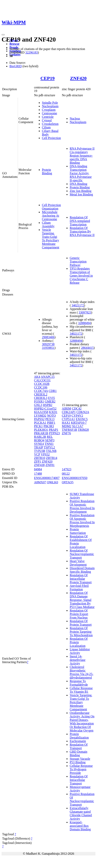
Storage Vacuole (80, 759)
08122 (66, 474)
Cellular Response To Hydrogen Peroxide (81, 769)
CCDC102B (42, 384)
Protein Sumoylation (78, 531)
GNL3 (38, 405)
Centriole (48, 117)
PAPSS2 (39, 419)
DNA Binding (78, 184)
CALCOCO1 (42, 380)
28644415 (87, 348)
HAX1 (66, 423)
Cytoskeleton (50, 124)
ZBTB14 (52, 458)
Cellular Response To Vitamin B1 (81, 690)
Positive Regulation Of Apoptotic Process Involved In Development (82, 506)
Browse (14, 44)
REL (50, 437)
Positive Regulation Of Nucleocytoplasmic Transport (82, 799)
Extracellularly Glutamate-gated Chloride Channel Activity (81, 813)
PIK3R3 (49, 426)
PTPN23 (54, 433)
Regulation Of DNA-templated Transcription (80, 221)
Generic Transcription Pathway (78, 261)
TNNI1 (49, 444)
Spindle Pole (50, 103)
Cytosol (47, 120)
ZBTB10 (40, 458)
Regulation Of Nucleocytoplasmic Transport (82, 554)
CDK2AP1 (69, 412)
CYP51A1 (68, 419)
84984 (38, 469)
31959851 (48, 348)
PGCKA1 (40, 423)
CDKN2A (83, 412)
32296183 (31, 52)
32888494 (84, 323)
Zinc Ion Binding (80, 191)
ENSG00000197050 (75, 478)
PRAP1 (54, 430)
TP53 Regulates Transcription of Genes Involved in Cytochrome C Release (81, 276)
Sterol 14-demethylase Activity (78, 660)
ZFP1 (38, 461)
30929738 (48, 344)
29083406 (48, 337)
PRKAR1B (41, 433)
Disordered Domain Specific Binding (82, 570)
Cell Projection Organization (51, 207)
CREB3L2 (41, 394)
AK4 (37, 377)
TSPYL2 (49, 447)
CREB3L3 (41, 398)
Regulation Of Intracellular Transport (79, 780)
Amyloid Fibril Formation (79, 588)
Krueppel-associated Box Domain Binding (80, 826)
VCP (37, 454)
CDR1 (53, 391)
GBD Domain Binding (78, 753)
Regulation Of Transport (79, 746)
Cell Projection (51, 138)
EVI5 (51, 398)
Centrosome (49, 113)
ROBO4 (39, 440)
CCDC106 (41, 387)
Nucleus (75, 119)
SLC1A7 (78, 426)
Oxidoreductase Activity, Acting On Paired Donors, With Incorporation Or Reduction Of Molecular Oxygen (82, 722)
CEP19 (48, 78)
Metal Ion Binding (81, 194)
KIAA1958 (41, 412)
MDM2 (67, 426)
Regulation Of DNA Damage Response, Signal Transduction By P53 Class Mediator (82, 600)
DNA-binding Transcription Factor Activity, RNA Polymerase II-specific (81, 173)
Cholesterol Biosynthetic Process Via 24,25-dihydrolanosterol (81, 672)
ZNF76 (66, 433)
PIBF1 (51, 423)
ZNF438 (39, 465)
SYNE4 (39, 444)
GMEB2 (50, 401)
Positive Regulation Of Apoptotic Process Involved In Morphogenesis (82, 520)
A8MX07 (40, 482)
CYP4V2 (77, 416)
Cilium (46, 127)
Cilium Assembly (48, 224)
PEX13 (50, 419)
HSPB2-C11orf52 (45, 409)
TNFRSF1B (69, 430)
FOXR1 (39, 401)
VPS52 (45, 454)
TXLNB (51, 451)
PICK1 (38, 426)
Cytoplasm (49, 110)
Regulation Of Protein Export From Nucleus (79, 614)
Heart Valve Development (78, 563)
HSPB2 (48, 405)
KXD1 (53, 412)
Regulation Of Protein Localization (79, 642)
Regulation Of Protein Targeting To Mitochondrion (81, 632)
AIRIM (66, 409)
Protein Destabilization (79, 736)
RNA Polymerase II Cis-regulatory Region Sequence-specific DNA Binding (82, 156)
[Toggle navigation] (3, 35)
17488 (38, 474)
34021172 (78, 305)
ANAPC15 (48, 377)
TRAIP (39, 447)
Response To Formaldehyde (79, 683)
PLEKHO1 (41, 430)
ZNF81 (50, 465)
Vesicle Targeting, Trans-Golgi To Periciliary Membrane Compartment (51, 239)
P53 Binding (78, 762)
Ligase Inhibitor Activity (80, 651)
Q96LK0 (52, 482)
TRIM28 (83, 430)
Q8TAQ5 (68, 482)
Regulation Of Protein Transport (81, 623)
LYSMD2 (40, 416)
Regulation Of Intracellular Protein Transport (81, 579)
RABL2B (40, 437)
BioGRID (16, 66)
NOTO (51, 416)
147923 (67, 469)
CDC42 (77, 409)
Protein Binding (47, 171)
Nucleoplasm (50, 106)
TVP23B (40, 451)
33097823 (85, 312)
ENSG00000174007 (47, 478)
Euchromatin (78, 741)
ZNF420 (78, 78)
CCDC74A (41, 391)
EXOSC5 (82, 419)
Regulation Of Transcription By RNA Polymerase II (82, 231)
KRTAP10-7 (79, 423)
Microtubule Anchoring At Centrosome (51, 216)
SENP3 (50, 440)
